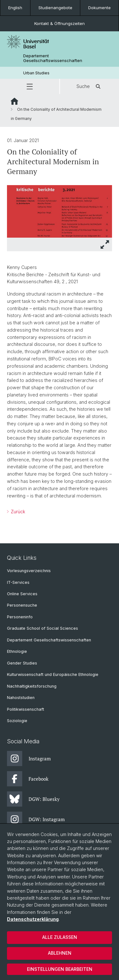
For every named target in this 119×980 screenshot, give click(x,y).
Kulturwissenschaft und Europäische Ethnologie (53, 674)
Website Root (14, 101)
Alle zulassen (60, 937)
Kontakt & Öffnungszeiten (60, 23)
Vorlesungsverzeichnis (29, 571)
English (15, 8)
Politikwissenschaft (26, 709)
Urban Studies (36, 73)
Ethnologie (17, 651)
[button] (30, 86)
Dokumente (99, 8)
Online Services (22, 594)
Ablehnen (60, 953)
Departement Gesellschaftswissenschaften (53, 58)
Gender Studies (22, 663)
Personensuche (22, 605)
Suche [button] (89, 86)
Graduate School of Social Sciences (43, 628)
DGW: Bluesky (33, 799)
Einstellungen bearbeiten (60, 969)
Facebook (28, 779)
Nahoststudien (21, 698)
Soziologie (17, 721)
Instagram (29, 758)
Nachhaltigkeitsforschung (32, 686)
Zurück (17, 512)
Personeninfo (20, 617)
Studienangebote (55, 8)
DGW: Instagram (36, 819)
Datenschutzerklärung (33, 919)
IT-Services (18, 582)
